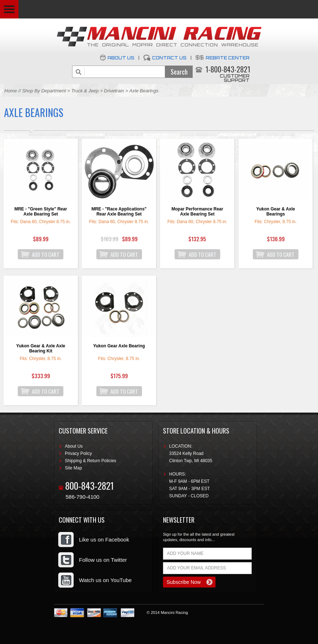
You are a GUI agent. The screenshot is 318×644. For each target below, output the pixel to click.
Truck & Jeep (85, 91)
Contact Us (169, 58)
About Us (121, 58)
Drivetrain (115, 91)
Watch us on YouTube (105, 580)
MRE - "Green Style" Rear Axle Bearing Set (41, 212)
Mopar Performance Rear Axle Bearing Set (197, 212)
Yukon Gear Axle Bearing (119, 346)
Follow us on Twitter (103, 560)
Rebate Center (228, 58)
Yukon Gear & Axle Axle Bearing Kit (41, 348)
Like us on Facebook (104, 540)
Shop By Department (44, 91)
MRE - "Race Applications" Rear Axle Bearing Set (119, 212)
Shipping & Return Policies (91, 461)
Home (11, 91)
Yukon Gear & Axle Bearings (276, 212)
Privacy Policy (78, 453)
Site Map (73, 468)
